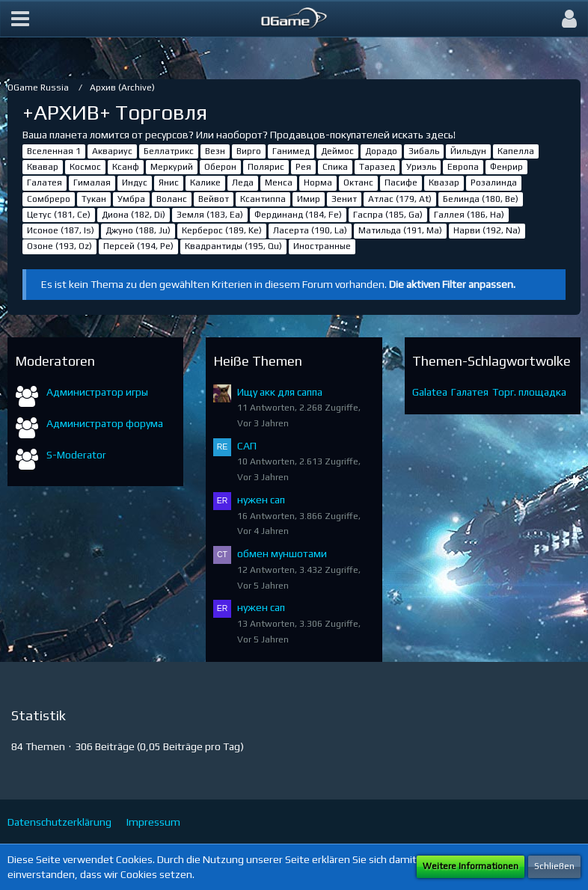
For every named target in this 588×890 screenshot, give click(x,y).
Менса (279, 182)
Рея (303, 167)
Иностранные (322, 246)
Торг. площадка (529, 392)
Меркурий (172, 167)
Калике (205, 182)
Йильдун (468, 151)
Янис (169, 182)
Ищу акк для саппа (280, 392)
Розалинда (494, 182)
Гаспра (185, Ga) (388, 215)
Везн (215, 151)
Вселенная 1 (54, 151)
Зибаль (424, 151)
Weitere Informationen (471, 866)
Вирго (249, 151)
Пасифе (401, 182)
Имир (309, 199)
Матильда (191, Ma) (400, 230)
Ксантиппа (263, 199)
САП (247, 446)
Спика (335, 167)
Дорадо (381, 151)
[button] (20, 19)
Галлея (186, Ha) (469, 215)
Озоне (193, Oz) (59, 246)
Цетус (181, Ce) (59, 215)
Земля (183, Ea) (210, 215)
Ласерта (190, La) (310, 230)
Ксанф (126, 167)
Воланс (172, 199)
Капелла (516, 151)
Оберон (220, 167)
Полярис (266, 167)
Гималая (92, 182)
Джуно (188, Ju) (138, 230)
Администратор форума (105, 423)
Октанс (358, 182)
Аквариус (112, 151)
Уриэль (421, 167)
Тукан (94, 199)
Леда (243, 182)
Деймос (337, 151)
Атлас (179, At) (400, 199)
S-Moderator (76, 455)
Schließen (554, 866)
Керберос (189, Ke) (222, 230)
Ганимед (291, 151)
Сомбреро (49, 199)
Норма (318, 182)
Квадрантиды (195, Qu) (233, 246)
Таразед (377, 167)
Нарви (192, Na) (487, 230)
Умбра (131, 199)
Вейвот (214, 199)
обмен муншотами (282, 553)
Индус (135, 182)
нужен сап (261, 500)
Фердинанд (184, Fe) (298, 215)
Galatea (430, 392)
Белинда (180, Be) (481, 199)
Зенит (344, 199)
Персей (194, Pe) (138, 246)
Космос (85, 167)
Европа (463, 167)
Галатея (45, 182)
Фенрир (506, 167)
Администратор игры (97, 392)
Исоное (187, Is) (61, 230)
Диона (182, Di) (134, 215)
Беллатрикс (169, 151)
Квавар (43, 167)
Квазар (444, 182)
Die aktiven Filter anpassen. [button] (452, 284)
